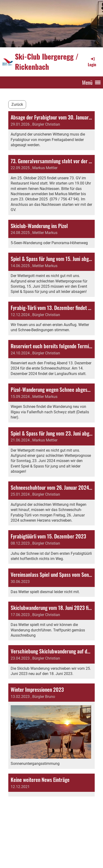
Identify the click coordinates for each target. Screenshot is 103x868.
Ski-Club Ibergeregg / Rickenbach (47, 62)
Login (92, 62)
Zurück (17, 104)
